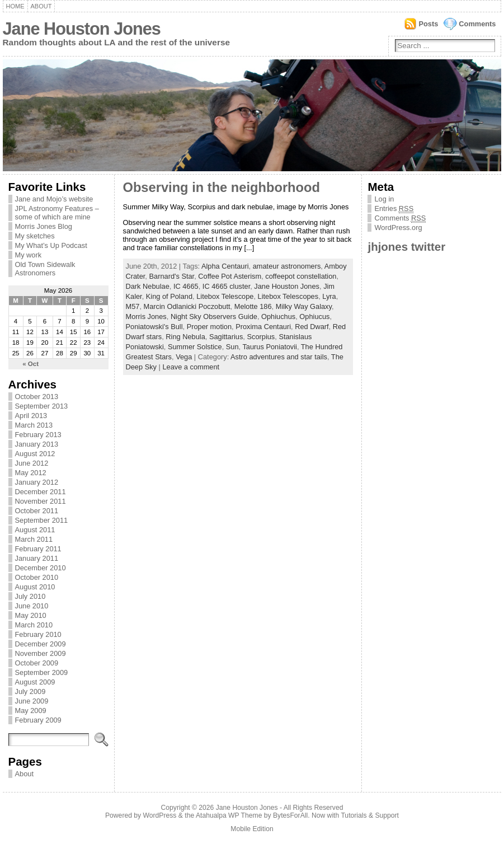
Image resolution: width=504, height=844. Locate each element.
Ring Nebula (185, 337)
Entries (394, 209)
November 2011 (41, 501)
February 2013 (38, 435)
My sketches (35, 236)
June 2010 (32, 606)
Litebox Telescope (225, 296)
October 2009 (37, 663)
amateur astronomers (287, 266)
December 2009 (41, 644)
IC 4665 (186, 286)
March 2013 (34, 425)
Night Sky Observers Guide (214, 316)
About (41, 6)
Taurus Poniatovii (269, 347)
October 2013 (37, 397)
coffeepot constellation (301, 276)
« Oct (30, 364)
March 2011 (34, 539)
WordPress (160, 815)
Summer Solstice (195, 347)
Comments (477, 24)
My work (29, 255)
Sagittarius (226, 337)
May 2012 (31, 473)
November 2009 (41, 653)
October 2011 (37, 511)
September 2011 (42, 520)
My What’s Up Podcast (51, 245)
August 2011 (35, 530)
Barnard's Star (171, 276)
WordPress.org (398, 228)
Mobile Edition (252, 829)
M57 (133, 306)
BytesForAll (290, 815)
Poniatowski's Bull (154, 327)
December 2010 (41, 568)
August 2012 (35, 454)
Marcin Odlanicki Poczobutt (187, 306)
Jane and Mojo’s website (54, 199)
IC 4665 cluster (226, 286)
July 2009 (30, 691)
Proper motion (209, 327)
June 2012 (32, 463)
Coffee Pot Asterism (230, 276)
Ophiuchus (278, 316)
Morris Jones (146, 316)
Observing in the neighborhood (222, 187)
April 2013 (31, 416)
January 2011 (37, 558)
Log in (384, 199)
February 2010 (38, 634)
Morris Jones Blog (44, 226)
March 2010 (34, 625)
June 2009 (32, 701)
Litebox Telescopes (288, 296)
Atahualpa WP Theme (229, 815)
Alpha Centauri (225, 266)
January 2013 (37, 444)
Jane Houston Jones (82, 29)
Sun (232, 347)
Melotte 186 (253, 306)
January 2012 (37, 482)
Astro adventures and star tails (279, 357)
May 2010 (31, 615)
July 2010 (30, 596)
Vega (184, 357)
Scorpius (261, 337)
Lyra (329, 296)
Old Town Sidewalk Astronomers (45, 269)
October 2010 (37, 577)
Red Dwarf (312, 327)
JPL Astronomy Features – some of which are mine (57, 213)
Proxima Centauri (263, 327)
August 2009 (35, 682)
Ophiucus (314, 316)
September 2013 (42, 406)
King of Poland (169, 296)
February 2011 (38, 549)
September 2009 (42, 672)
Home (15, 6)
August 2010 (35, 587)
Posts (428, 24)
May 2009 (31, 711)
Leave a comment (191, 367)
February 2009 (38, 720)
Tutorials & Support (370, 815)
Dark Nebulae (148, 286)
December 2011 (41, 492)
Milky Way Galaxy (304, 306)
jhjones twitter (406, 247)
